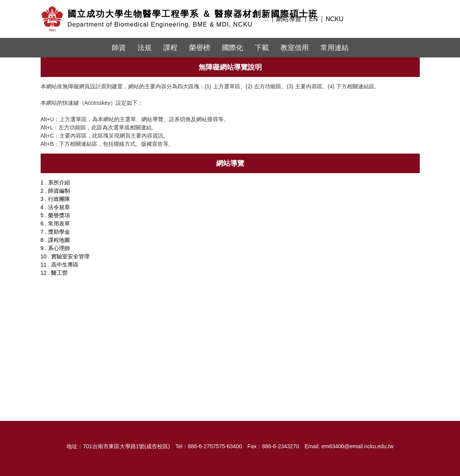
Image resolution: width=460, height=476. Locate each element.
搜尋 (411, 18)
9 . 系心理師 (55, 248)
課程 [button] (170, 48)
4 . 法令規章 (55, 207)
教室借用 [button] (295, 48)
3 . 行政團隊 (55, 199)
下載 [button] (262, 48)
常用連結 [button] (335, 48)
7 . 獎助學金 (55, 232)
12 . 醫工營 (54, 273)
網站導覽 (289, 19)
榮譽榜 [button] (200, 48)
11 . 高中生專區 (60, 265)
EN (313, 19)
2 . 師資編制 (55, 191)
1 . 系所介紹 (55, 183)
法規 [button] (145, 48)
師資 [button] (119, 48)
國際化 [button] (233, 48)
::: (266, 19)
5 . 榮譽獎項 (55, 215)
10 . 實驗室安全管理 (65, 256)
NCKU (334, 19)
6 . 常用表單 (55, 224)
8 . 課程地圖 (55, 240)
